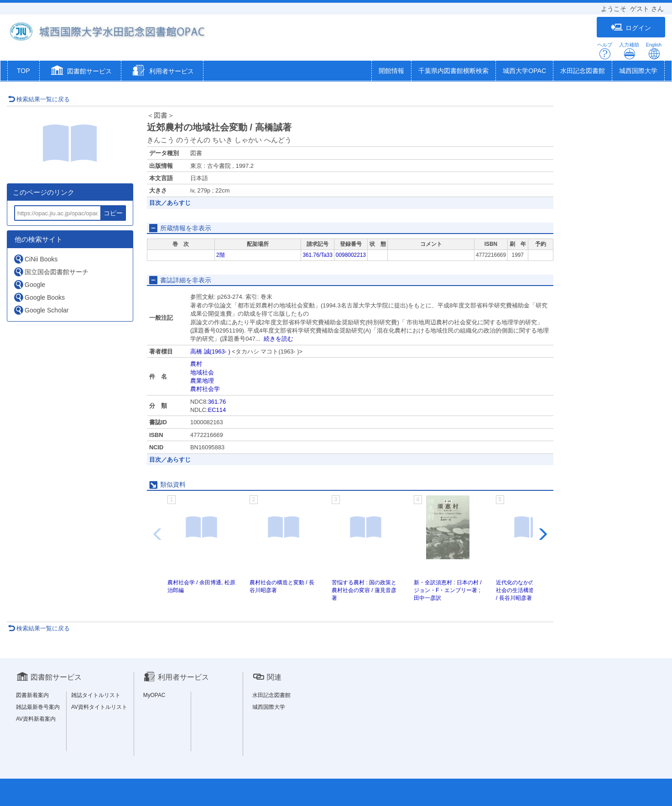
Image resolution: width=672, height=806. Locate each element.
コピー (113, 213)
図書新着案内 (32, 695)
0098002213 (351, 255)
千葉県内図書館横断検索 (453, 71)
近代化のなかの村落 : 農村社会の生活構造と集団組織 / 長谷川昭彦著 (529, 590)
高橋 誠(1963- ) (210, 351)
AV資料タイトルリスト (99, 707)
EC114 (217, 410)
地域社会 (202, 372)
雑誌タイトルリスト (96, 695)
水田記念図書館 (583, 71)
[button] (81, 72)
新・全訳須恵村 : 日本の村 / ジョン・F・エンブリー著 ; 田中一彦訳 (448, 590)
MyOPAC (154, 695)
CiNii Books (35, 259)
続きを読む (279, 339)
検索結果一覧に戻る (39, 99)
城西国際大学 (638, 71)
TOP (23, 71)
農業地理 (202, 381)
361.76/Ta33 (317, 255)
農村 (196, 364)
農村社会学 (205, 389)
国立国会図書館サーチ (51, 272)
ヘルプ (605, 51)
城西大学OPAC (524, 71)
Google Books (39, 297)
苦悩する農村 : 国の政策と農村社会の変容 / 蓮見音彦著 (364, 590)
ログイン (631, 28)
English (654, 51)
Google (29, 284)
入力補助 (629, 51)
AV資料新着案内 (36, 719)
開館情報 (391, 71)
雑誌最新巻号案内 (38, 707)
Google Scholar (41, 310)
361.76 (217, 402)
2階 (221, 255)
